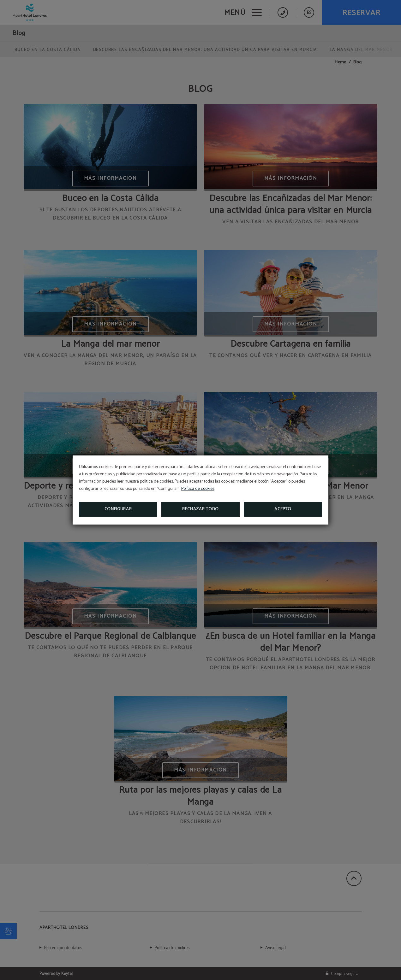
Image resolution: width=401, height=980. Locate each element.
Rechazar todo (200, 509)
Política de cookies (198, 489)
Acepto (283, 509)
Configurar (118, 509)
